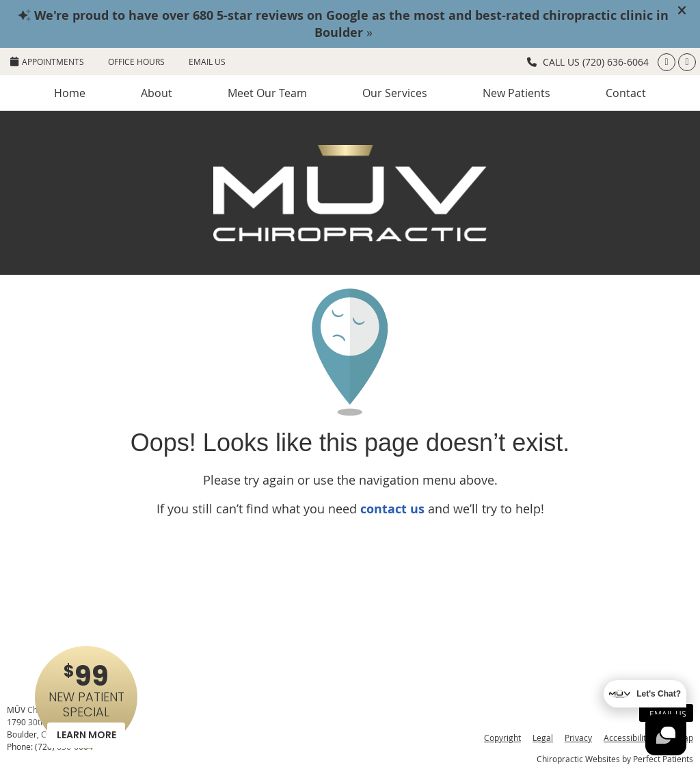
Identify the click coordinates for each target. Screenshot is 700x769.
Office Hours (136, 62)
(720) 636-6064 (616, 62)
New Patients (516, 93)
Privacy (578, 738)
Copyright (502, 738)
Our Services (395, 93)
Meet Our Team (267, 93)
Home (70, 93)
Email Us (207, 62)
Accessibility (627, 738)
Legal (543, 738)
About (157, 93)
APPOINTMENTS (47, 62)
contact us (392, 509)
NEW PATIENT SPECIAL (86, 702)
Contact (626, 93)
